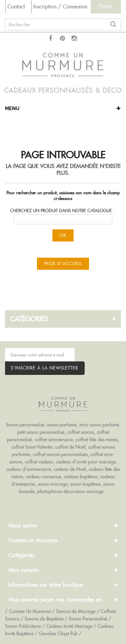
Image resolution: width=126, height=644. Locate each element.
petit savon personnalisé (41, 432)
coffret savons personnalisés (60, 454)
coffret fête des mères (97, 440)
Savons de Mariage (76, 611)
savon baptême (85, 484)
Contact (16, 7)
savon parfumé (62, 425)
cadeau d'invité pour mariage (86, 462)
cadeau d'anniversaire (29, 469)
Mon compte (23, 570)
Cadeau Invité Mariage (69, 626)
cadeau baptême (81, 477)
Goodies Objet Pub (58, 634)
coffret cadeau (39, 462)
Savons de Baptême (44, 619)
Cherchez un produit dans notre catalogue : (62, 211)
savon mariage (53, 484)
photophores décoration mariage (70, 491)
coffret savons (81, 432)
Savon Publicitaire (23, 626)
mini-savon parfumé (99, 425)
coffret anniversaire (54, 440)
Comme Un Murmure (30, 611)
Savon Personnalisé (88, 619)
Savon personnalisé (25, 425)
